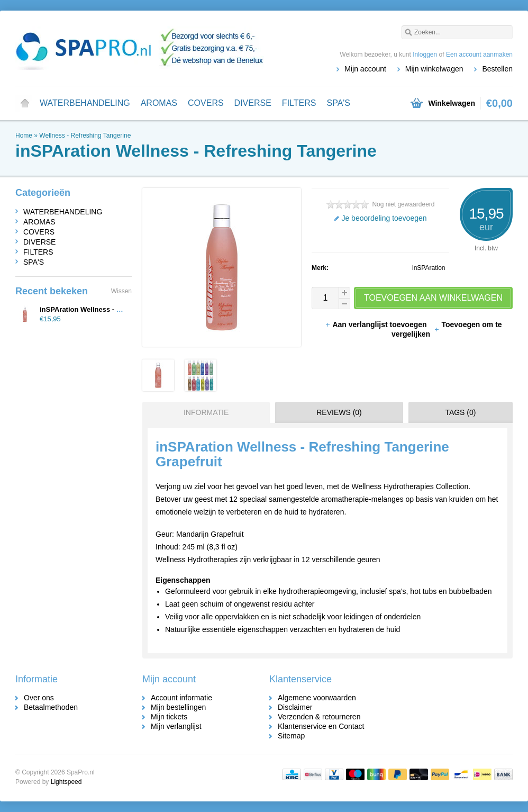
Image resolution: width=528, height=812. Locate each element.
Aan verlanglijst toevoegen (377, 324)
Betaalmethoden (51, 707)
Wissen (121, 291)
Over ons (39, 698)
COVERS (206, 103)
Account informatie (181, 698)
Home (25, 103)
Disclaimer (295, 707)
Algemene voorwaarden (317, 698)
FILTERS (299, 103)
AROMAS (159, 103)
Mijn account (365, 69)
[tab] (203, 412)
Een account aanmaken (479, 55)
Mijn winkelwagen (434, 69)
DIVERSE (253, 103)
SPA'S (338, 103)
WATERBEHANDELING (85, 103)
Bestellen (497, 69)
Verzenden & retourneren (319, 717)
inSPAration (429, 268)
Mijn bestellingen (178, 707)
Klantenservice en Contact (321, 726)
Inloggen (425, 55)
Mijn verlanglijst (176, 726)
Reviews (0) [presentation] (339, 412)
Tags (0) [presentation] (460, 412)
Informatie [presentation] (206, 412)
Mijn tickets (169, 717)
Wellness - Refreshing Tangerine (85, 136)
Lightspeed (66, 782)
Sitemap (291, 736)
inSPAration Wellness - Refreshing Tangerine (113, 309)
